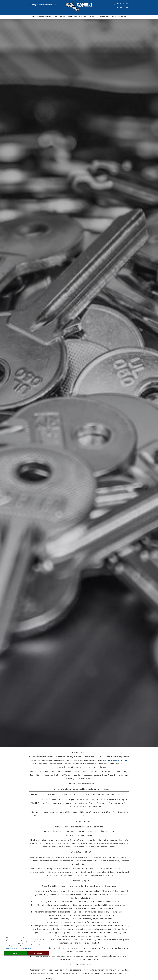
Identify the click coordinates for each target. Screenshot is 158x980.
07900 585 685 (122, 7)
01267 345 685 (122, 4)
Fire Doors (72, 17)
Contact (122, 17)
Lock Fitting (59, 17)
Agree (15, 953)
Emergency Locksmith (42, 17)
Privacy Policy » (25, 949)
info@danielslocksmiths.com (42, 5)
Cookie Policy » (12, 949)
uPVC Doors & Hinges (88, 17)
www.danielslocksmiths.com (115, 760)
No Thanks (38, 953)
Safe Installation (108, 17)
